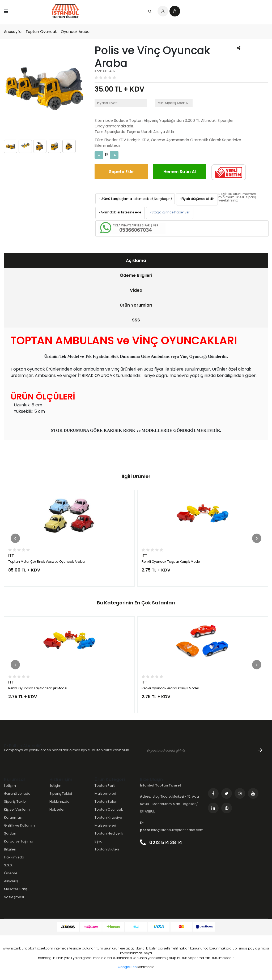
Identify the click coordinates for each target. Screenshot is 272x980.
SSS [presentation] (136, 320)
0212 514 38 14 (161, 842)
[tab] (136, 261)
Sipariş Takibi (15, 801)
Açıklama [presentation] (136, 261)
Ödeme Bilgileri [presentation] (136, 275)
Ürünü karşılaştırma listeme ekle (125, 199)
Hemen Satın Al (180, 172)
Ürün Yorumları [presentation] (136, 305)
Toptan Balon (106, 801)
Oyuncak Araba (75, 32)
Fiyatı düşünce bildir (196, 199)
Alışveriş (11, 881)
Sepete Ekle (121, 172)
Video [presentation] (136, 290)
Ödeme (11, 873)
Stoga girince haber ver (169, 212)
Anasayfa (13, 32)
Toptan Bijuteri (107, 849)
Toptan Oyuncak (41, 32)
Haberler (57, 809)
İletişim (10, 786)
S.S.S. (8, 865)
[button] (15, 538)
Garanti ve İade (17, 794)
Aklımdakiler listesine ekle (120, 212)
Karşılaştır (162, 199)
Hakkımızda (14, 857)
